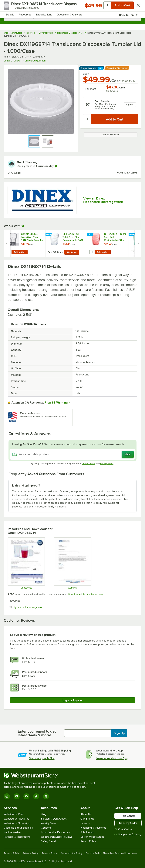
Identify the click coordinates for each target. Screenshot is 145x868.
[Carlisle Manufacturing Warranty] (72, 563)
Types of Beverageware (40, 607)
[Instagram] (7, 796)
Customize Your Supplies (18, 828)
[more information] (56, 166)
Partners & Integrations (17, 837)
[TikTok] (36, 796)
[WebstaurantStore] (51, 775)
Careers (85, 823)
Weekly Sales (49, 823)
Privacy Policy (107, 464)
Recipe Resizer (13, 832)
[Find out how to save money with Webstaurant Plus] (7, 235)
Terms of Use (89, 464)
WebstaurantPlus (13, 814)
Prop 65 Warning (56, 403)
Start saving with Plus (42, 758)
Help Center (128, 816)
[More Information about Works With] (23, 226)
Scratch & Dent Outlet (54, 819)
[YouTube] (17, 796)
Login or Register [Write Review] (73, 700)
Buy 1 (86, 74)
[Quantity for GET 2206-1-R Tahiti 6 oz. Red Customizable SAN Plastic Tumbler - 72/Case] (92, 252)
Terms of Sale (12, 853)
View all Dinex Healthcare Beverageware (103, 200)
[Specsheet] (26, 563)
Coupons (46, 828)
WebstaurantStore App (17, 823)
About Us (86, 814)
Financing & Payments (93, 828)
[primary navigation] (12, 7)
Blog (44, 814)
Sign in (130, 105)
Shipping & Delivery (128, 835)
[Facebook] (26, 796)
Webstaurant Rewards (17, 819)
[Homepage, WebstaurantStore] (73, 7)
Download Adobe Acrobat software (86, 594)
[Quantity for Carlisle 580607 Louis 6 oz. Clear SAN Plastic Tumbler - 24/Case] (9, 252)
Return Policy (88, 841)
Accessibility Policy (71, 853)
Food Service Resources (55, 832)
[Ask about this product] (72, 454)
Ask (128, 454)
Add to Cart (20, 252)
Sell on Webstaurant (92, 837)
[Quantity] (87, 119)
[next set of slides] (138, 244)
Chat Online (123, 829)
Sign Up (119, 733)
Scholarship (87, 832)
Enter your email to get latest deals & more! (37, 733)
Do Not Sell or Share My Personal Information (112, 853)
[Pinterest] (46, 796)
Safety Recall (48, 841)
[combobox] (72, 17)
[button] (34, 141)
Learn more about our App (112, 758)
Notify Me (72, 252)
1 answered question (34, 61)
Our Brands (87, 819)
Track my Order (128, 823)
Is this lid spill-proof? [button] (26, 486)
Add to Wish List (111, 135)
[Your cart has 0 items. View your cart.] (135, 7)
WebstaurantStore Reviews (57, 837)
